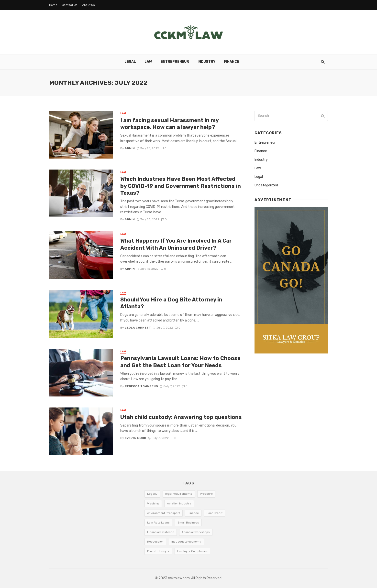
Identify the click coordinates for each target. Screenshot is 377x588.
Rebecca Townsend (141, 386)
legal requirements (179, 494)
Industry (206, 62)
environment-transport (164, 513)
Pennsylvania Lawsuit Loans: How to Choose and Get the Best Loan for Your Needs (180, 362)
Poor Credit (215, 513)
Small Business (188, 523)
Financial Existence (161, 532)
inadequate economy (186, 542)
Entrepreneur (175, 62)
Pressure (206, 494)
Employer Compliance (192, 551)
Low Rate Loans (158, 523)
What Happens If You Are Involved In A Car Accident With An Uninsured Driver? (176, 244)
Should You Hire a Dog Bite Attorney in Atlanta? (171, 303)
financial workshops (196, 532)
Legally (152, 494)
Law (148, 62)
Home (53, 5)
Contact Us (70, 5)
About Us (89, 5)
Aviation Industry (179, 503)
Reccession (155, 542)
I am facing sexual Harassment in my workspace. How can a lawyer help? (169, 124)
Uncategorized (266, 185)
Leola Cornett (138, 328)
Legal (130, 62)
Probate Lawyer (158, 551)
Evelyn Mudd (135, 438)
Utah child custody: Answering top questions (181, 417)
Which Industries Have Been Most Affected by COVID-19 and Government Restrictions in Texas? (181, 186)
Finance (232, 62)
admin (130, 148)
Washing (153, 503)
